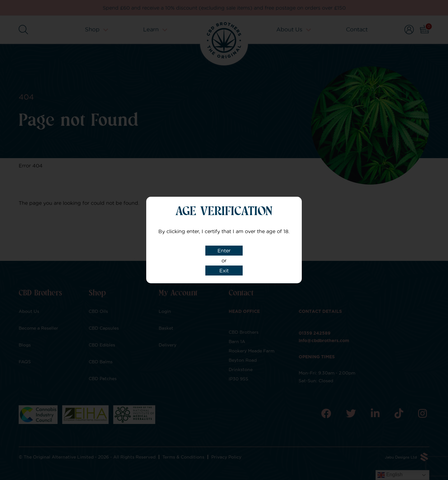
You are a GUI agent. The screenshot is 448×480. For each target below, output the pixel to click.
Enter (224, 251)
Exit (224, 271)
